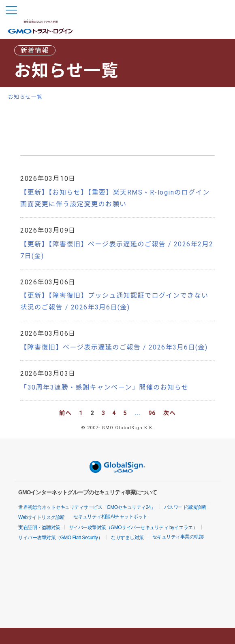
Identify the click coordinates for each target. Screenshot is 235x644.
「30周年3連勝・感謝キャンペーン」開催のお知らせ (104, 387)
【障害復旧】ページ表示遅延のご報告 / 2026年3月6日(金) (114, 347)
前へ (66, 413)
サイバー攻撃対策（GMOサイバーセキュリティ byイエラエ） (133, 527)
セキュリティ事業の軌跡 (178, 537)
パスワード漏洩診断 (185, 507)
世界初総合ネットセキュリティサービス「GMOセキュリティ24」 (87, 507)
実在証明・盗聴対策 (39, 527)
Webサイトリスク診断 (42, 517)
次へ (170, 413)
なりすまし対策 (127, 538)
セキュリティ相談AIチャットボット (110, 517)
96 (152, 413)
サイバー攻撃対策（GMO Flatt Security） (60, 538)
